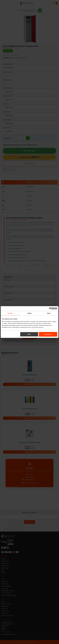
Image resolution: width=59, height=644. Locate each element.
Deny (29, 334)
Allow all (48, 334)
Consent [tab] (10, 313)
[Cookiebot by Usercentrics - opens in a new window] (50, 309)
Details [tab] (30, 313)
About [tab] (49, 313)
